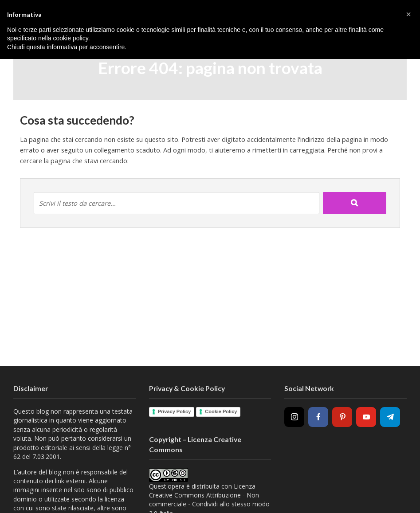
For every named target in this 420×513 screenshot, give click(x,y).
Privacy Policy (175, 411)
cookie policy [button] (71, 38)
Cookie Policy (221, 411)
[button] (408, 14)
